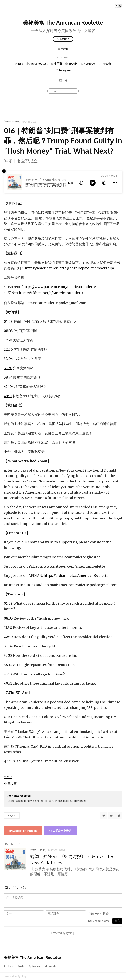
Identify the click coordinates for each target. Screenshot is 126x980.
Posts (21, 966)
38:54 (8, 377)
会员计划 (63, 49)
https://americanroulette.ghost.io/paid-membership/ (70, 268)
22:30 (8, 349)
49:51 (8, 396)
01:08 (8, 321)
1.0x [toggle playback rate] (70, 183)
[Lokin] (12, 784)
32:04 (8, 359)
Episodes (34, 966)
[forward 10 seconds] (104, 183)
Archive (8, 966)
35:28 (8, 368)
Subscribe (63, 39)
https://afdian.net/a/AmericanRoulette (51, 293)
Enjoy (12, 815)
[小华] (5, 784)
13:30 (8, 340)
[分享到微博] (111, 815)
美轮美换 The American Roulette (63, 22)
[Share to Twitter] (104, 815)
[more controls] (115, 183)
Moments (51, 966)
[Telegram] (66, 80)
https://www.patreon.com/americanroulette (59, 287)
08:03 (8, 331)
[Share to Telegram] (119, 815)
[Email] (60, 80)
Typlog (22, 976)
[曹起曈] (15, 784)
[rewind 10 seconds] (81, 183)
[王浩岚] (9, 784)
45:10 (8, 387)
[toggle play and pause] (93, 183)
